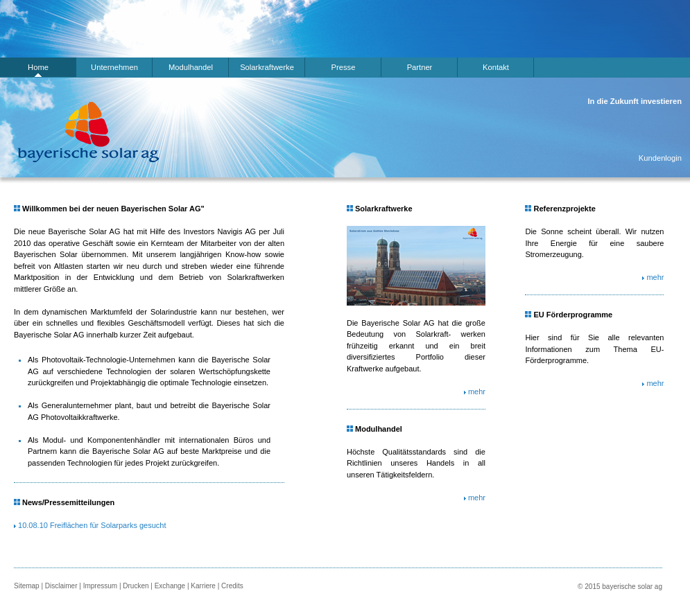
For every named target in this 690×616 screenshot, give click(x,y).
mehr (477, 391)
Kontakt (496, 67)
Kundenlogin (660, 158)
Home (38, 67)
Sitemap (27, 586)
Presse (344, 67)
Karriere (203, 586)
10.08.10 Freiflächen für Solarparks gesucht (92, 525)
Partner (420, 67)
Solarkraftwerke (267, 67)
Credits (232, 586)
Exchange (170, 586)
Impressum (100, 586)
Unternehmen (114, 67)
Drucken (136, 586)
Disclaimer (61, 586)
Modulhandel (191, 67)
